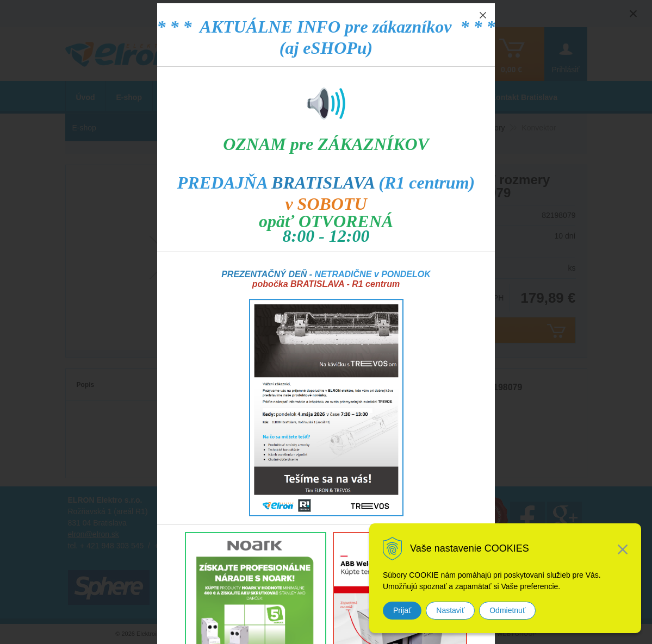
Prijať (402, 610)
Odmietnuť (507, 610)
